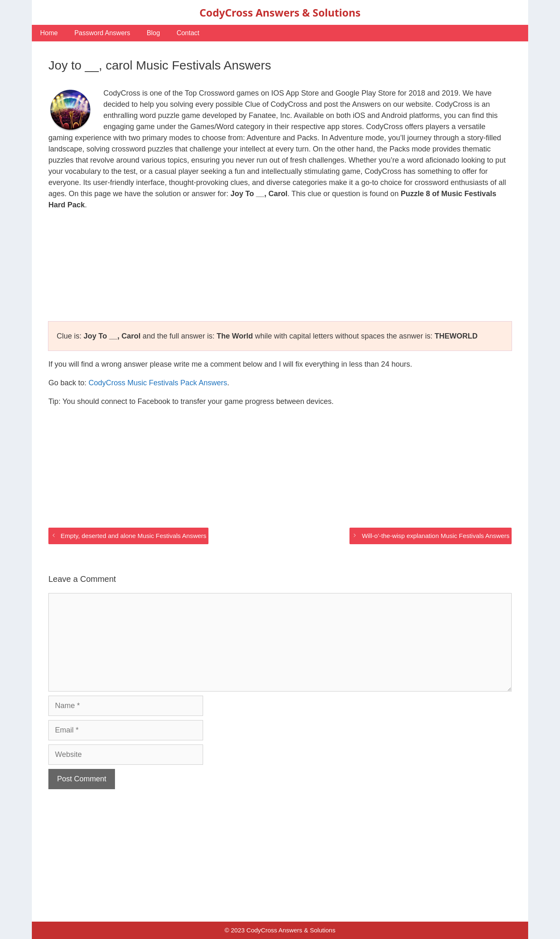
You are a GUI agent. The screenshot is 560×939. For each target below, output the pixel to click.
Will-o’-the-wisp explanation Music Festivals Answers (436, 536)
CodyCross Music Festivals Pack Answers (158, 383)
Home (49, 33)
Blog (153, 33)
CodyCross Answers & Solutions (280, 12)
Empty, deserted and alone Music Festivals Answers (133, 536)
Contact (188, 33)
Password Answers (102, 33)
